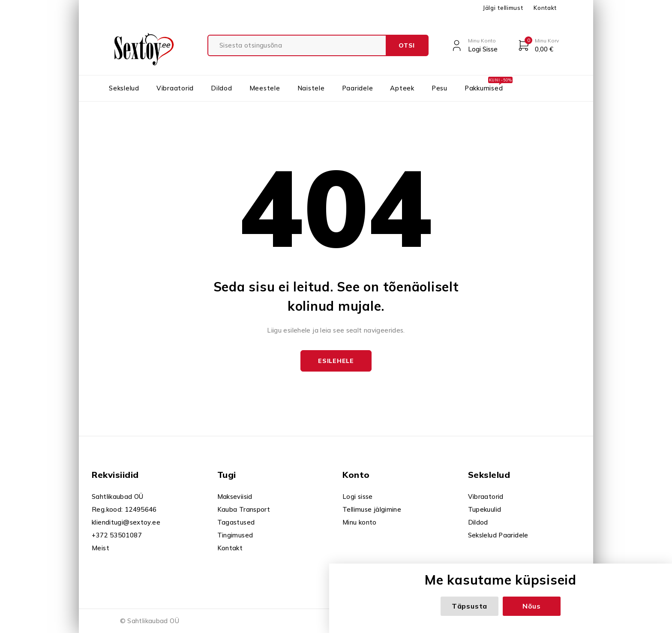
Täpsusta (469, 606)
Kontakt (545, 8)
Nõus (532, 606)
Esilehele (336, 361)
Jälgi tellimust (503, 8)
